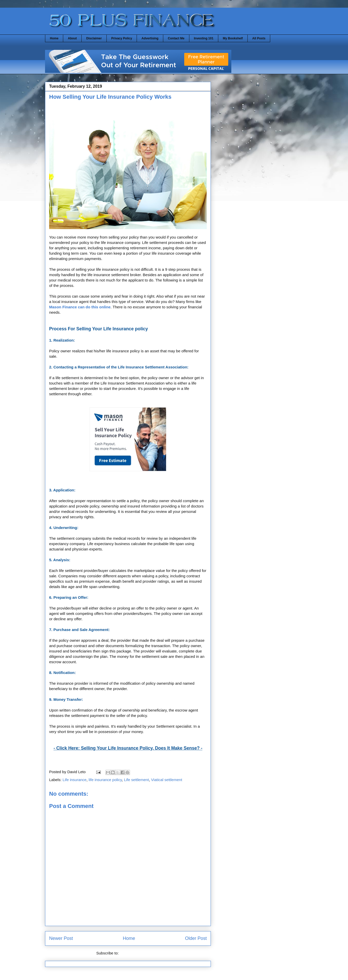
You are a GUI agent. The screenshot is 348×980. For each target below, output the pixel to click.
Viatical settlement (166, 780)
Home (54, 38)
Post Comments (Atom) (140, 953)
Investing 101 (204, 38)
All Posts (259, 38)
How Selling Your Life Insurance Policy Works (110, 97)
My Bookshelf (233, 38)
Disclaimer (94, 38)
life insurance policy (105, 780)
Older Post (196, 938)
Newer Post (61, 938)
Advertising (150, 38)
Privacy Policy (122, 38)
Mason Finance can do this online (80, 307)
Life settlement (136, 780)
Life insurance (75, 780)
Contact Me (176, 38)
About (72, 38)
